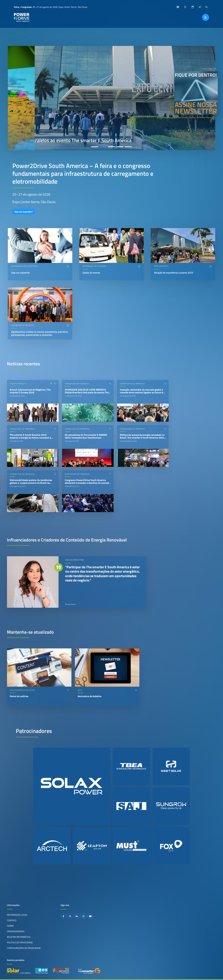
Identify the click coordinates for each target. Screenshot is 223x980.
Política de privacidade (20, 942)
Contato (12, 920)
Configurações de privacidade (24, 948)
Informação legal (17, 915)
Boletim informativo (19, 937)
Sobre (10, 926)
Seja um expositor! (24, 212)
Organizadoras (16, 931)
